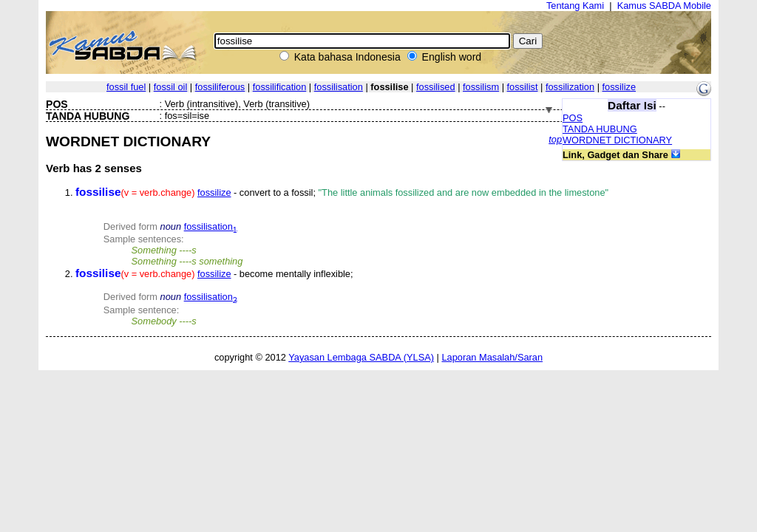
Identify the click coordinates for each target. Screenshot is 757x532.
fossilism (481, 87)
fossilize (619, 87)
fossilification (280, 87)
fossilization (570, 87)
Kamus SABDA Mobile (664, 6)
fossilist (523, 87)
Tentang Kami (575, 6)
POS (573, 118)
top (555, 139)
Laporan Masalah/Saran (492, 357)
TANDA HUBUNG (600, 129)
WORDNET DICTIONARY (617, 140)
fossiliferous (220, 87)
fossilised (436, 87)
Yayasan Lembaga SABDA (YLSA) (361, 357)
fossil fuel (126, 87)
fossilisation (339, 87)
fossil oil (171, 87)
